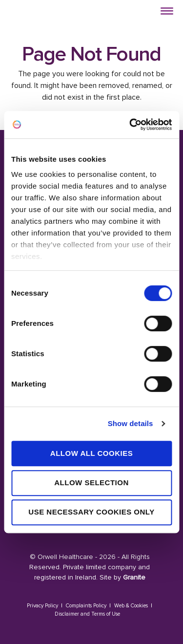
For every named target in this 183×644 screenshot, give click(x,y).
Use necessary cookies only (91, 512)
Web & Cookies (131, 606)
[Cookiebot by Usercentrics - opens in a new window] (130, 125)
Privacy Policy (42, 606)
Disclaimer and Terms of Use (87, 614)
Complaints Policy (86, 606)
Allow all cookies (91, 453)
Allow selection (91, 483)
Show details (131, 423)
